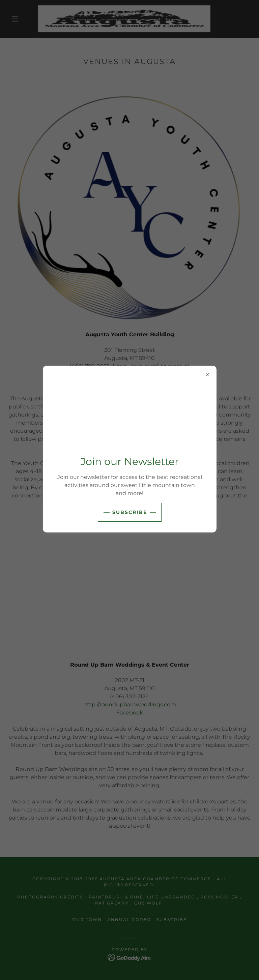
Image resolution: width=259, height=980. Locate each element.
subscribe (130, 512)
